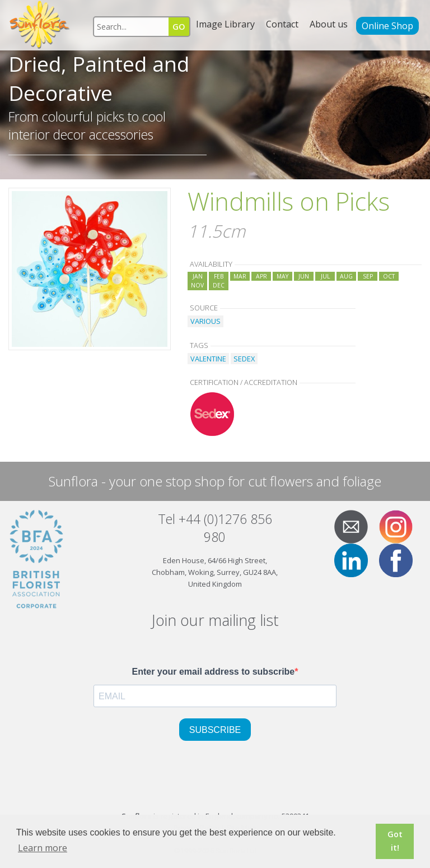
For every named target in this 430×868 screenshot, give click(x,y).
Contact (282, 24)
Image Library (225, 24)
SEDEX (244, 359)
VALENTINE (208, 359)
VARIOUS (205, 321)
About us (329, 24)
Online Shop (387, 26)
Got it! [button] (395, 841)
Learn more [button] (43, 848)
